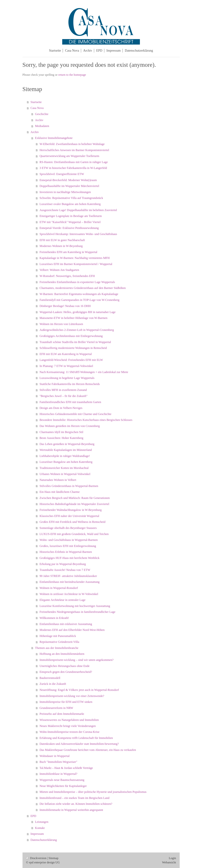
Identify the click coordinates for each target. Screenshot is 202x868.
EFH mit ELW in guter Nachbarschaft (62, 240)
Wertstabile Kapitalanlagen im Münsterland (66, 450)
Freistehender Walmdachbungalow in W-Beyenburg (71, 510)
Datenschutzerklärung (44, 840)
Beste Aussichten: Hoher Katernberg (61, 438)
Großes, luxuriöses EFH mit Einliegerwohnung (68, 546)
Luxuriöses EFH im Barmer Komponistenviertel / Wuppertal (76, 264)
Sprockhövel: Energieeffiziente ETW (62, 174)
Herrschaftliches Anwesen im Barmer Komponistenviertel (74, 150)
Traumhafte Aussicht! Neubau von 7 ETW (65, 570)
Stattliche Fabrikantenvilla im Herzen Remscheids (70, 384)
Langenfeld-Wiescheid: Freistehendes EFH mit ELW (71, 360)
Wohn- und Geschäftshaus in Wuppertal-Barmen (69, 540)
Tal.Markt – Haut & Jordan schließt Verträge (66, 768)
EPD (33, 816)
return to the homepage (72, 75)
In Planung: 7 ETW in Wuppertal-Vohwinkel (66, 366)
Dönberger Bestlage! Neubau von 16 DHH (65, 306)
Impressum (37, 834)
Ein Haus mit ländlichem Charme (60, 492)
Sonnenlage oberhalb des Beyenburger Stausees (68, 528)
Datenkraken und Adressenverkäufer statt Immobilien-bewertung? (79, 744)
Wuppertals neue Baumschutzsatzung (62, 780)
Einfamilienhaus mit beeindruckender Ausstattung (69, 582)
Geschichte (42, 114)
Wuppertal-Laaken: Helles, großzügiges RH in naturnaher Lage (78, 312)
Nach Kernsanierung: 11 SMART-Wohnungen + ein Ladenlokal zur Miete (84, 372)
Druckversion (37, 858)
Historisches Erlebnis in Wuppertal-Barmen (66, 552)
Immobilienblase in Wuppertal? (58, 774)
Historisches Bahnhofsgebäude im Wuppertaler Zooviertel (74, 504)
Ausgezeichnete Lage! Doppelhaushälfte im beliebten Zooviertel (78, 210)
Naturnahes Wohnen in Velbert (58, 480)
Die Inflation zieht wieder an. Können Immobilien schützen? (76, 804)
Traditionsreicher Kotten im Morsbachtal (64, 468)
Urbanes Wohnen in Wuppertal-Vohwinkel (65, 474)
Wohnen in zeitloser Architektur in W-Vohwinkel (69, 594)
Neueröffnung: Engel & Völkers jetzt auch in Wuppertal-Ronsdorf (79, 690)
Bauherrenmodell (50, 678)
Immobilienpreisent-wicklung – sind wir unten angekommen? (76, 660)
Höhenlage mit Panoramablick (58, 636)
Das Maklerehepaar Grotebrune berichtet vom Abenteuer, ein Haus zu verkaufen (88, 750)
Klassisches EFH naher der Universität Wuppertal (69, 516)
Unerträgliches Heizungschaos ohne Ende (64, 666)
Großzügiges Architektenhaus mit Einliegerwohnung (71, 336)
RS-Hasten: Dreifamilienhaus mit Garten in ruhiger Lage (74, 162)
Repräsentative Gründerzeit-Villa (59, 642)
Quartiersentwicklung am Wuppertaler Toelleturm (69, 156)
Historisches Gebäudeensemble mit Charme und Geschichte (75, 414)
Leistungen (42, 822)
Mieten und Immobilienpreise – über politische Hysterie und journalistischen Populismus (93, 792)
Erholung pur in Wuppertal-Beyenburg (63, 564)
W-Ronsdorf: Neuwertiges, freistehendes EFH (67, 276)
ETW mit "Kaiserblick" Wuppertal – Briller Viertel (70, 222)
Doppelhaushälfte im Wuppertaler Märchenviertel (69, 186)
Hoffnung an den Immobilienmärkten (62, 654)
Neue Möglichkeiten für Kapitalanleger (63, 786)
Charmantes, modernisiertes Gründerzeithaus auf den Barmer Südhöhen (83, 288)
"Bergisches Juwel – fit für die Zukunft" (63, 396)
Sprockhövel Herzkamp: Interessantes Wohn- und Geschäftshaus (78, 234)
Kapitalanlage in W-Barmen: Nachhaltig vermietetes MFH (75, 258)
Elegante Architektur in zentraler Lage (62, 600)
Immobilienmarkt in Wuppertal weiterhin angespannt (71, 810)
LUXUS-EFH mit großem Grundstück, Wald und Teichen (74, 534)
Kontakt (40, 828)
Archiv (39, 120)
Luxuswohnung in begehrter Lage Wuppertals (67, 378)
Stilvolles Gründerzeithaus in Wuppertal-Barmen (69, 486)
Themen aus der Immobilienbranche (57, 648)
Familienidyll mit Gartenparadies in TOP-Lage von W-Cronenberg (79, 300)
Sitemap (53, 858)
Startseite (36, 102)
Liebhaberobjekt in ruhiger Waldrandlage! (65, 456)
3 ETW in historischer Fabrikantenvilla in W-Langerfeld (73, 168)
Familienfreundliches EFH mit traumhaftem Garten (70, 402)
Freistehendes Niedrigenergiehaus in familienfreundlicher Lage (77, 612)
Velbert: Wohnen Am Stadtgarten (59, 270)
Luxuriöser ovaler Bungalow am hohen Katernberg (70, 204)
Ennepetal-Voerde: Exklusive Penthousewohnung (69, 228)
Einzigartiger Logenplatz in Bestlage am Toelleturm (71, 216)
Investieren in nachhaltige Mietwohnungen (65, 192)
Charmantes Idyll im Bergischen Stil (61, 432)
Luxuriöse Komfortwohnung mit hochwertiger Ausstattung (75, 606)
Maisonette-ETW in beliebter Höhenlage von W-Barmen (73, 318)
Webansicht (169, 862)
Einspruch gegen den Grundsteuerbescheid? (66, 672)
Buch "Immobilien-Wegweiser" (58, 762)
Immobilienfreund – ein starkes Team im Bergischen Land (74, 798)
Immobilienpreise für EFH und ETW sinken (66, 702)
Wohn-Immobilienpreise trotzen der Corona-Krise (69, 732)
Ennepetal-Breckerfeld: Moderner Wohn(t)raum (68, 180)
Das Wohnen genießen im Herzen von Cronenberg (70, 426)
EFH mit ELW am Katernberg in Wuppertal (66, 354)
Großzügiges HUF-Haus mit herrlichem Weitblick (69, 558)
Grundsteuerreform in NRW (56, 708)
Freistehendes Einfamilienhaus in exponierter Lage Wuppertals (77, 282)
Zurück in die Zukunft (53, 684)
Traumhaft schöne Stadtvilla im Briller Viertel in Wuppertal (75, 342)
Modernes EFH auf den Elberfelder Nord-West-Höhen (72, 630)
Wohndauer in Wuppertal (54, 756)
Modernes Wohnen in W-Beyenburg (61, 246)
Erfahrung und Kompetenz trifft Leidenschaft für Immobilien (76, 738)
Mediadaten (42, 126)
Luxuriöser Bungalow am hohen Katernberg (66, 462)
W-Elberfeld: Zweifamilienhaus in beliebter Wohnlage (72, 144)
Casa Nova (37, 108)
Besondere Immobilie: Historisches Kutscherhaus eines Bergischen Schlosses (86, 420)
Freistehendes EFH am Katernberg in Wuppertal (68, 252)
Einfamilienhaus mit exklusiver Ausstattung (66, 624)
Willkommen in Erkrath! (54, 618)
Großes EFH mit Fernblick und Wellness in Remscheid (72, 522)
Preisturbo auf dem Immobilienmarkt (62, 714)
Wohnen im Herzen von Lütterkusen (61, 324)
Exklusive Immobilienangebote (54, 138)
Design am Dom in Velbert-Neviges (61, 408)
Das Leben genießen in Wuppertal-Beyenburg (67, 444)
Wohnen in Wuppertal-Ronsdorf (59, 588)
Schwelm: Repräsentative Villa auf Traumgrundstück (71, 198)
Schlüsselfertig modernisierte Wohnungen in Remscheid (73, 348)
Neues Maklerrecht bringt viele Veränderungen (68, 726)
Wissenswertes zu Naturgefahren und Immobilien (69, 720)
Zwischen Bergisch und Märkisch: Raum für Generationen (75, 498)
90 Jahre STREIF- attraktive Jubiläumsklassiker (68, 576)
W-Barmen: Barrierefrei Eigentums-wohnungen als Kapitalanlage (79, 294)
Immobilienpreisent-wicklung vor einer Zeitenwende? (72, 696)
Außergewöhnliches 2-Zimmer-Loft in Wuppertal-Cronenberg (77, 330)
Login (172, 858)
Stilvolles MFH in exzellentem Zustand (63, 390)
